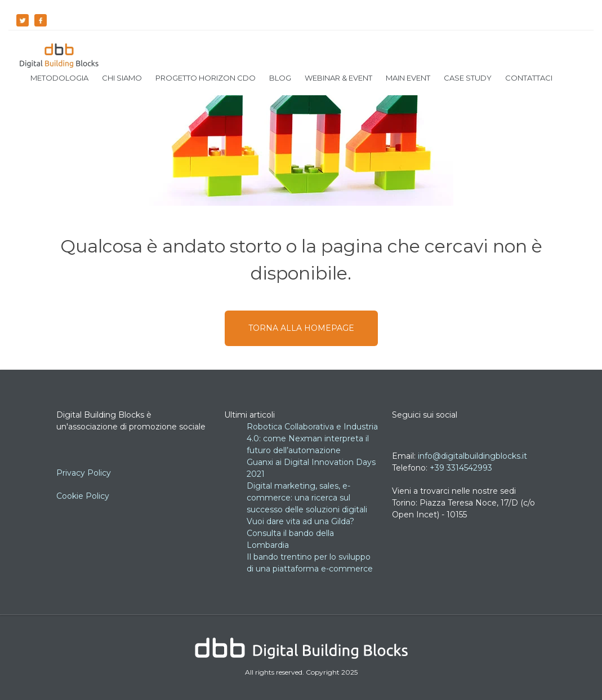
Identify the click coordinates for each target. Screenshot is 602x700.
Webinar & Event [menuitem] (338, 78)
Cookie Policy (83, 496)
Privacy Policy (85, 473)
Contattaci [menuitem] (529, 78)
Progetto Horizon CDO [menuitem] (206, 78)
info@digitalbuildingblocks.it (472, 456)
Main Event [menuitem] (408, 78)
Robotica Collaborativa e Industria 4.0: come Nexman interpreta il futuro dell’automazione (312, 438)
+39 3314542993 (461, 468)
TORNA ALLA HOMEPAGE (301, 328)
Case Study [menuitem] (468, 78)
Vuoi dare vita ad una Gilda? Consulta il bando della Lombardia (300, 533)
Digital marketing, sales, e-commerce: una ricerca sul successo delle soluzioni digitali (307, 498)
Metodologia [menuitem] (59, 78)
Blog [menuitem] (280, 78)
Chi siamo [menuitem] (122, 78)
